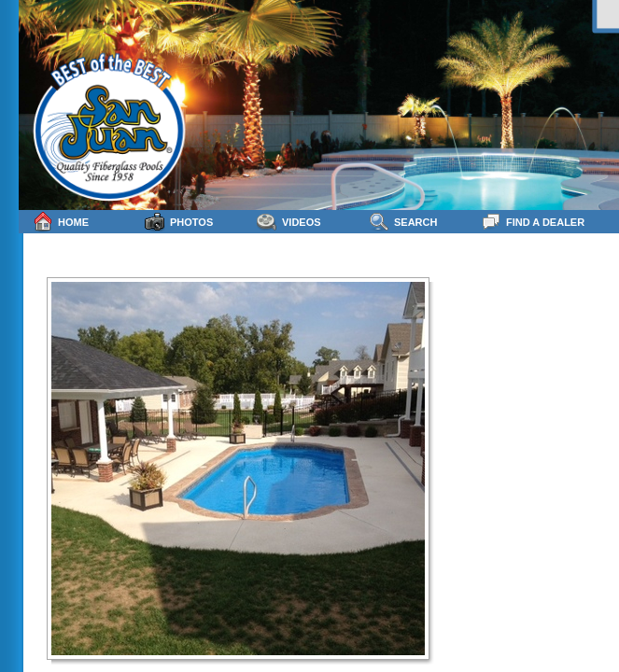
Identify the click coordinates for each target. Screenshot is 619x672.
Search (403, 222)
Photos (179, 222)
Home (61, 222)
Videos (289, 222)
